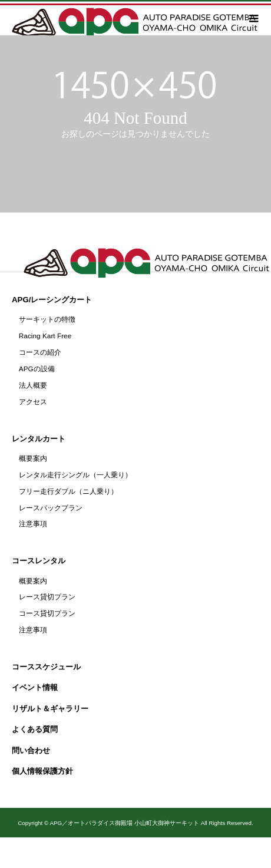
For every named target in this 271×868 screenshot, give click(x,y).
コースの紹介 (40, 352)
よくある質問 (35, 729)
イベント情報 (35, 687)
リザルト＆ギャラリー (50, 709)
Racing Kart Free (45, 336)
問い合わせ (31, 750)
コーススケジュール (46, 667)
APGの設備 (37, 369)
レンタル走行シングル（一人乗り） (75, 475)
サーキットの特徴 (47, 319)
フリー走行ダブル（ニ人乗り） (68, 491)
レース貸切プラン (47, 597)
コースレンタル (39, 561)
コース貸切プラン (47, 613)
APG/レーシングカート (52, 300)
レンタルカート (39, 439)
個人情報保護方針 (42, 771)
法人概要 (33, 385)
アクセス (33, 402)
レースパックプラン (51, 508)
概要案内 (33, 458)
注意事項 (33, 524)
